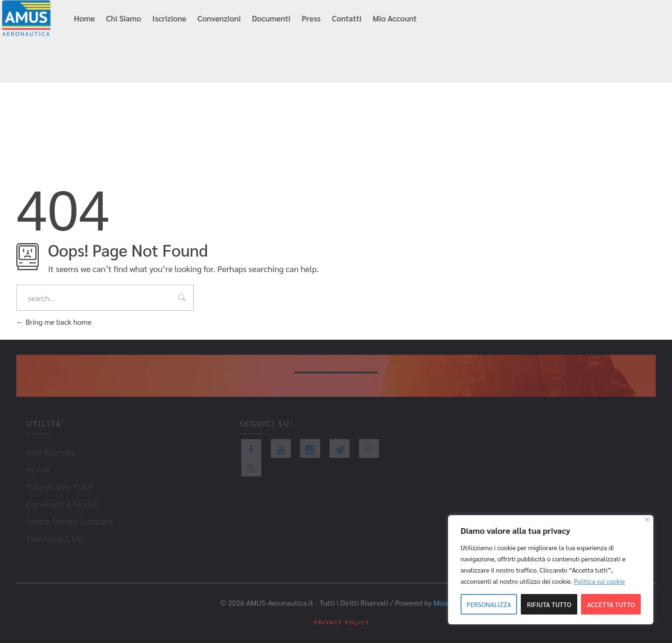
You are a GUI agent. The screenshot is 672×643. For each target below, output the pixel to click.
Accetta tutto (611, 604)
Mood (443, 603)
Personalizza (489, 604)
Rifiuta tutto (549, 604)
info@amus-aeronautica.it (508, 19)
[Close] (647, 520)
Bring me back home (54, 322)
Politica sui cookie (599, 581)
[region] (551, 570)
